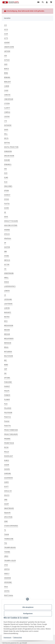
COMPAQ (7, 112)
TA (5, 530)
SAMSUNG (8, 474)
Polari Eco (8, 417)
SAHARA (7, 469)
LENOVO (7, 291)
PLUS (6, 404)
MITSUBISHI (8, 352)
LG (5, 295)
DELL (6, 134)
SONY (6, 521)
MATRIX (7, 317)
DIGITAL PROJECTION (11, 147)
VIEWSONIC (8, 582)
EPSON (6, 191)
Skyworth (7, 513)
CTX (5, 121)
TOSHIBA (7, 552)
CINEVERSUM (9, 99)
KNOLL (6, 278)
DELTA (6, 138)
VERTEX (7, 569)
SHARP (6, 504)
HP (5, 243)
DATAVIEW (8, 125)
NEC (6, 360)
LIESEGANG (8, 299)
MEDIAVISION (9, 326)
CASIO (6, 90)
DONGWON (8, 151)
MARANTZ (8, 312)
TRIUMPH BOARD (10, 548)
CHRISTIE (7, 95)
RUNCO (7, 460)
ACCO (6, 30)
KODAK (7, 282)
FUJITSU (7, 204)
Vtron (6, 587)
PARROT (7, 386)
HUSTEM (7, 247)
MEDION (7, 330)
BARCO (7, 69)
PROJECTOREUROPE (11, 434)
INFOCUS (7, 260)
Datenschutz (18, 637)
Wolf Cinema (9, 595)
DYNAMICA (8, 164)
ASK (5, 56)
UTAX (6, 565)
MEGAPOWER (9, 339)
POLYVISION (8, 413)
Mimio (6, 347)
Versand (24, 643)
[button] (43, 2)
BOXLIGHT (8, 82)
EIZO (6, 173)
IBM (5, 252)
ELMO (6, 178)
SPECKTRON (8, 517)
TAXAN (6, 534)
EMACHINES (8, 186)
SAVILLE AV (8, 491)
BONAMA (7, 77)
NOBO (6, 365)
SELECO (7, 495)
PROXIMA (7, 439)
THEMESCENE (9, 539)
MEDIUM (7, 334)
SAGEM (7, 465)
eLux (6, 182)
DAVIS (6, 130)
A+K (5, 25)
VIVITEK (7, 591)
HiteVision (8, 238)
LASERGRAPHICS (10, 286)
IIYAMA (7, 256)
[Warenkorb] (51, 2)
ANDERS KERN (9, 47)
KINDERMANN (9, 273)
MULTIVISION (8, 356)
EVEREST (7, 195)
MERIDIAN (8, 343)
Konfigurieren (28, 614)
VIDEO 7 (7, 574)
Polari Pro (7, 426)
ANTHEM (7, 51)
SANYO (6, 482)
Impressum (7, 637)
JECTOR (7, 265)
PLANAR (7, 400)
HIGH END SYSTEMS (11, 225)
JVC (5, 269)
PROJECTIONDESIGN (11, 430)
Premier (7, 421)
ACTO (6, 38)
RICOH (6, 447)
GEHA (6, 217)
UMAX (6, 556)
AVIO (6, 64)
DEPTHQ (7, 143)
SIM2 (6, 500)
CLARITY (7, 108)
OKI (5, 373)
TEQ (6, 543)
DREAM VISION (9, 156)
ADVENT (7, 43)
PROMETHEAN (9, 443)
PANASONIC (8, 382)
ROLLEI (7, 452)
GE (5, 212)
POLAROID (8, 408)
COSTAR (7, 117)
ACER (6, 34)
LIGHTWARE (8, 304)
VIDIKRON (7, 578)
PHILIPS (7, 391)
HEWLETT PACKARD (11, 221)
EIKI (5, 169)
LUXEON (7, 308)
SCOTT (6, 487)
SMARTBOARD (9, 508)
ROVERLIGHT (9, 456)
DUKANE (7, 160)
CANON (7, 86)
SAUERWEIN (8, 478)
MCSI (6, 321)
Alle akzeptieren (28, 607)
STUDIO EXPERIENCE (11, 526)
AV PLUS (7, 60)
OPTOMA (7, 378)
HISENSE (7, 230)
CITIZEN (7, 104)
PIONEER (7, 395)
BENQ (6, 73)
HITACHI (7, 234)
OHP (6, 369)
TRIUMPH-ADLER (10, 561)
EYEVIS (7, 199)
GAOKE (7, 208)
